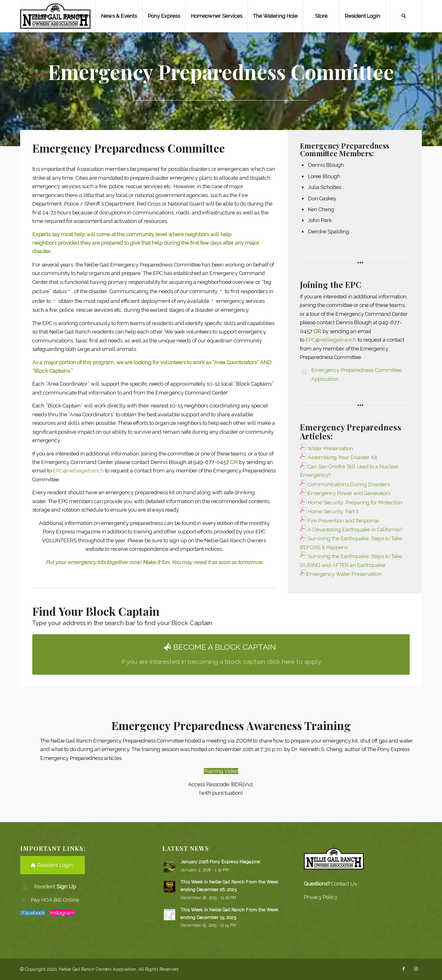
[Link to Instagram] (416, 969)
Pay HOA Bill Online (55, 900)
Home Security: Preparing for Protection (355, 503)
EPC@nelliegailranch (78, 471)
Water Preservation (330, 448)
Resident (55, 887)
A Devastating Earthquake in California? (355, 530)
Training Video (221, 771)
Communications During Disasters (349, 484)
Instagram (62, 913)
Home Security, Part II (333, 511)
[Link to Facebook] (404, 969)
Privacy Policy (321, 897)
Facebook (34, 913)
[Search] (404, 16)
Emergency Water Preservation (344, 574)
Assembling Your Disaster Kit (338, 457)
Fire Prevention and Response (343, 521)
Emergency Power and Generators (349, 493)
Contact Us (344, 884)
